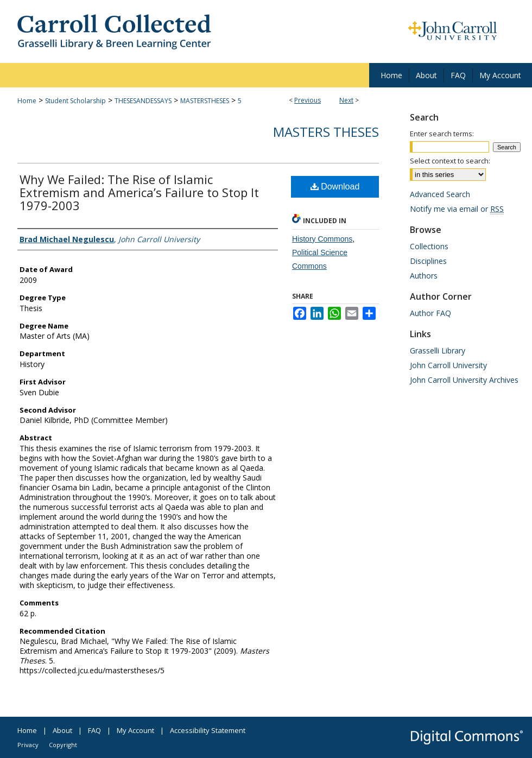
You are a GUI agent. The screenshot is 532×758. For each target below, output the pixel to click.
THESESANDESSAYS (143, 101)
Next (346, 100)
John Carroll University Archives (464, 380)
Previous (308, 100)
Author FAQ (430, 313)
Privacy (28, 745)
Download (335, 187)
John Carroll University (448, 365)
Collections (429, 246)
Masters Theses (326, 132)
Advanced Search (440, 194)
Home (27, 101)
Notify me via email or (457, 209)
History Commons (322, 239)
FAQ (94, 730)
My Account (135, 730)
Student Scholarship (75, 101)
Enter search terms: (442, 134)
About (62, 730)
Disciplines (428, 261)
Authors (424, 276)
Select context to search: (450, 161)
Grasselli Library (438, 350)
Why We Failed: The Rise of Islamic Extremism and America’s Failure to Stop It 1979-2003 (139, 192)
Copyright (63, 745)
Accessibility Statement (208, 730)
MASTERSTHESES (205, 101)
